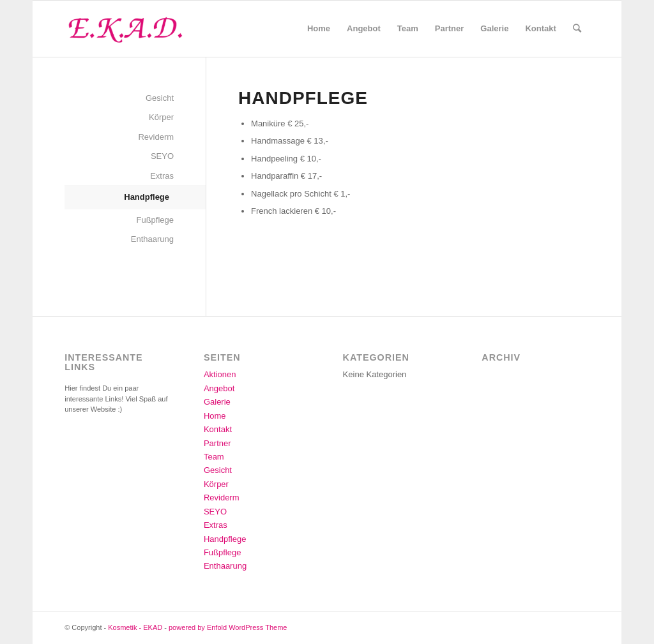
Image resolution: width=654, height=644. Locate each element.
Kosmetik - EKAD (135, 627)
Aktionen (220, 374)
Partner (217, 443)
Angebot (219, 388)
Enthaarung (152, 239)
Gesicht (160, 98)
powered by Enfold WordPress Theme (228, 627)
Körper (161, 117)
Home (215, 416)
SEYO (162, 156)
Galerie (217, 402)
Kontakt (218, 429)
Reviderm (156, 137)
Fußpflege (156, 220)
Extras (162, 176)
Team (214, 457)
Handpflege (147, 197)
